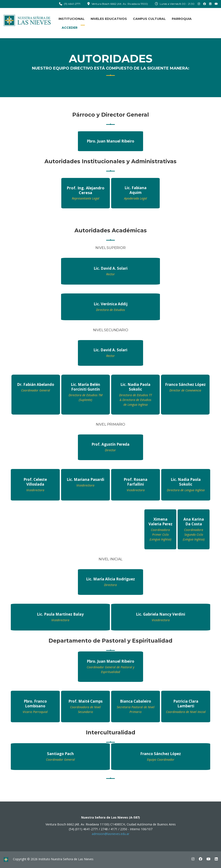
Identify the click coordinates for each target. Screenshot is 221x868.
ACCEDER (70, 28)
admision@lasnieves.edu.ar (110, 834)
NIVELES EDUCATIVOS (109, 19)
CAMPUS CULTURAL (149, 19)
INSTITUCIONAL (72, 19)
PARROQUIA (182, 19)
